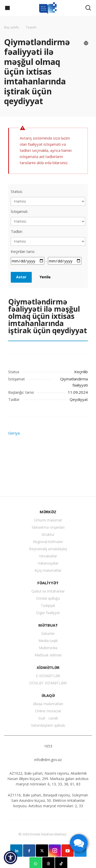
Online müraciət (48, 711)
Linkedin (16, 851)
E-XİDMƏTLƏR (48, 676)
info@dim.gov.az (48, 760)
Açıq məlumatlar (48, 570)
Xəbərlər (48, 633)
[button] (10, 857)
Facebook (29, 851)
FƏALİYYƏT (48, 583)
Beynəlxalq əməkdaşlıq (48, 549)
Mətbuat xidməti (48, 655)
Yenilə (45, 277)
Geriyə (14, 433)
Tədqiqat (48, 605)
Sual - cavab (48, 718)
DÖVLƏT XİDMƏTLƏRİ (48, 683)
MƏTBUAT (48, 625)
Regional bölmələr (48, 542)
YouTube (68, 851)
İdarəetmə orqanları (48, 527)
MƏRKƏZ (48, 512)
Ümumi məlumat (48, 520)
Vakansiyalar (48, 563)
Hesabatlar (48, 556)
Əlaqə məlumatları (48, 704)
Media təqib (48, 641)
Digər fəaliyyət (48, 613)
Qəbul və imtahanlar (48, 591)
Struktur (48, 534)
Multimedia (48, 648)
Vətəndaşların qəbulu (48, 725)
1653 (48, 746)
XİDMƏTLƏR (48, 667)
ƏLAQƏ (48, 695)
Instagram (55, 851)
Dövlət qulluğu (48, 598)
